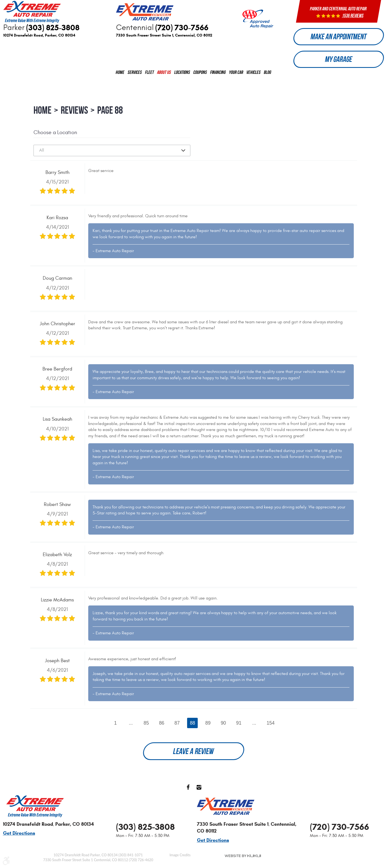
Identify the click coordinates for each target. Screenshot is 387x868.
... (130, 725)
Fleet (150, 75)
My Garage (339, 61)
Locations (182, 75)
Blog (268, 75)
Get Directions (19, 833)
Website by (243, 856)
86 (161, 725)
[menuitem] (120, 75)
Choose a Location (55, 135)
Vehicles (254, 75)
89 (208, 725)
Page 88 (110, 113)
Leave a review (194, 754)
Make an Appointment (339, 37)
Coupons (200, 75)
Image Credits (180, 855)
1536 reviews (353, 16)
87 (177, 725)
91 (239, 725)
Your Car (236, 75)
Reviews (74, 113)
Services (135, 75)
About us (164, 75)
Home (120, 75)
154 (271, 725)
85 (146, 725)
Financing (218, 75)
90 (224, 725)
